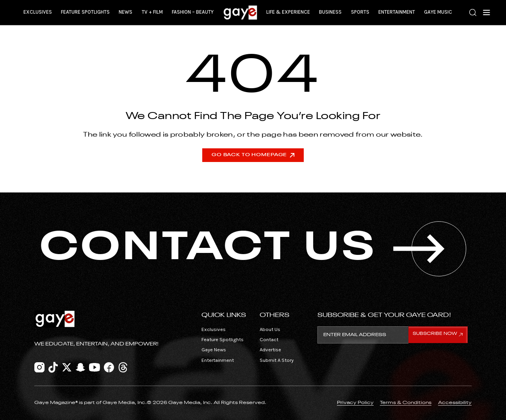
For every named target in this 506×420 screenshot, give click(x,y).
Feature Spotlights (85, 12)
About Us (270, 329)
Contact (269, 339)
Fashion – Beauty (193, 12)
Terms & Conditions (406, 403)
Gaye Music (438, 12)
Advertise (270, 350)
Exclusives (38, 12)
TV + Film (152, 12)
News (126, 12)
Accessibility (455, 403)
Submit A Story (277, 360)
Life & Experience (288, 12)
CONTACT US (253, 249)
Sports (360, 12)
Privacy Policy (355, 403)
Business (330, 12)
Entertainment (397, 12)
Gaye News (214, 350)
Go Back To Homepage (253, 155)
